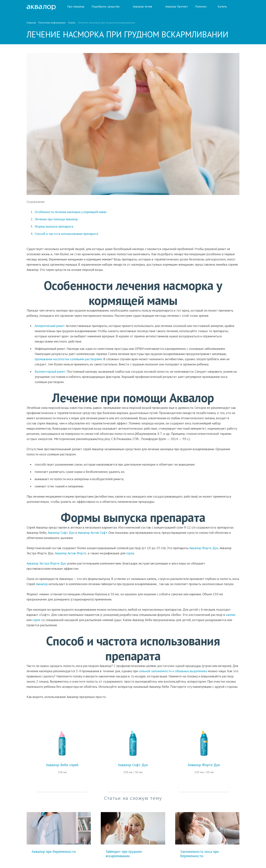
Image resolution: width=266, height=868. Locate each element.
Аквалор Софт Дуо (61, 533)
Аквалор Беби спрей (62, 765)
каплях (231, 615)
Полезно (203, 7)
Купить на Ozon (62, 786)
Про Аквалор (76, 7)
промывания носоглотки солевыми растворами (68, 359)
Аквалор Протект (174, 7)
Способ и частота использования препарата (66, 234)
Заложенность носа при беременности (199, 854)
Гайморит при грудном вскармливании (124, 854)
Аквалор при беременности (54, 851)
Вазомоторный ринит (50, 371)
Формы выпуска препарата (54, 226)
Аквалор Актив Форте (71, 553)
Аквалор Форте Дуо (204, 548)
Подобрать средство (106, 7)
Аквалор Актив (140, 7)
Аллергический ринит (50, 326)
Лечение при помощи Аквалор (56, 219)
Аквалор (42, 584)
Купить (222, 7)
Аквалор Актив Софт (93, 533)
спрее (36, 620)
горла (130, 553)
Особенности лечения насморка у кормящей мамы (71, 212)
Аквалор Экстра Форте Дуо (46, 563)
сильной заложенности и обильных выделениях (173, 671)
